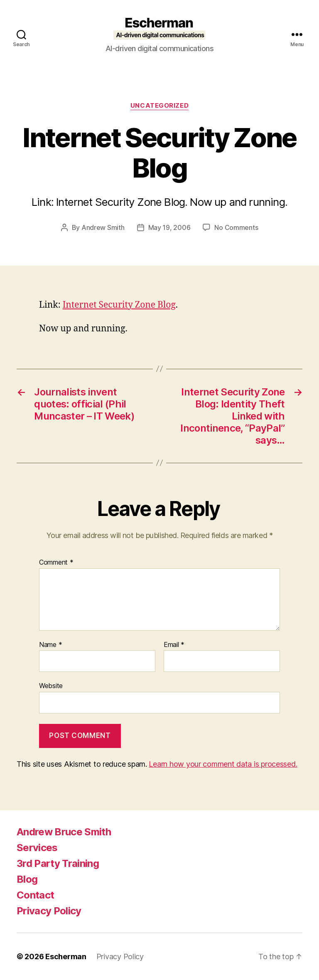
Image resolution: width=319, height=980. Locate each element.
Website (51, 686)
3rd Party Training (58, 863)
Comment (56, 563)
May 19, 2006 (169, 227)
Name (50, 645)
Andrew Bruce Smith (64, 832)
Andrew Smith (103, 227)
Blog (27, 879)
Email (174, 645)
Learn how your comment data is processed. (223, 764)
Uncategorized (159, 106)
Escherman (66, 957)
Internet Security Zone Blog (119, 305)
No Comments (236, 227)
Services (37, 848)
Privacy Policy (49, 911)
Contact (35, 895)
